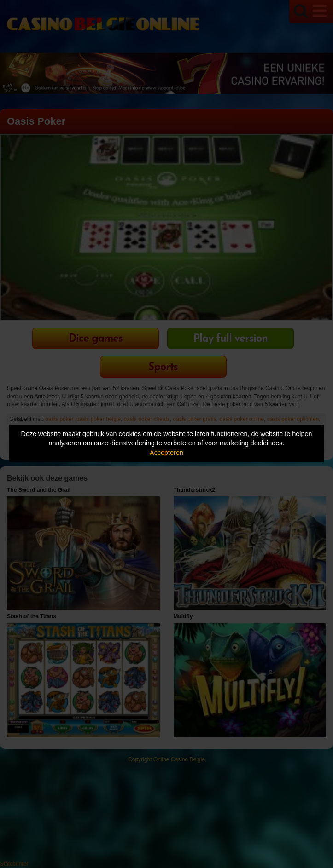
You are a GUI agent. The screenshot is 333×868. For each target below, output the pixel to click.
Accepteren (166, 453)
